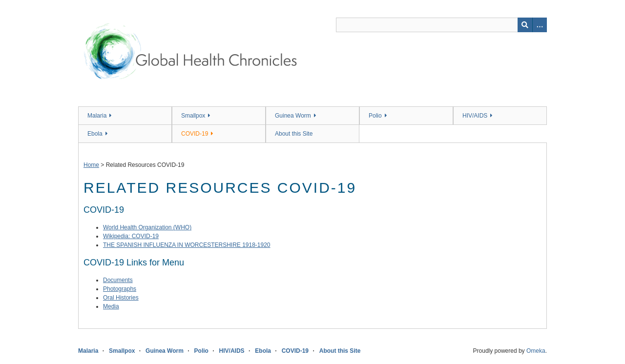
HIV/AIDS (475, 116)
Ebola (95, 134)
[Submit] (525, 25)
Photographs (120, 289)
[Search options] (540, 25)
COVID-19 (195, 134)
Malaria (97, 116)
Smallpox (193, 116)
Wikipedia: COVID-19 (131, 236)
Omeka (536, 351)
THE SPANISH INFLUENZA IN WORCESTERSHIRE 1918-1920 (187, 245)
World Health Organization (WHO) (147, 227)
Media (111, 306)
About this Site (294, 134)
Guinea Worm (293, 116)
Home (91, 165)
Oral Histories (121, 298)
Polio (375, 116)
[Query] (441, 25)
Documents (118, 280)
